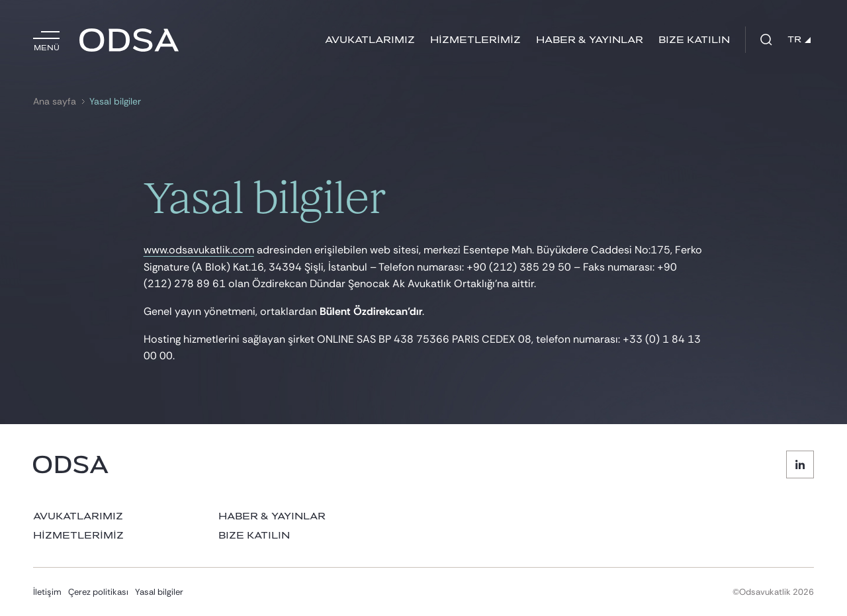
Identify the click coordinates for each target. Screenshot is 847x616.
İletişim (47, 592)
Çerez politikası (98, 592)
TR (799, 40)
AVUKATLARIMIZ (370, 40)
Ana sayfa (55, 102)
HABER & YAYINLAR (590, 40)
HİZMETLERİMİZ (475, 40)
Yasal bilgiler (115, 102)
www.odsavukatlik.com (199, 250)
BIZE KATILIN (694, 40)
